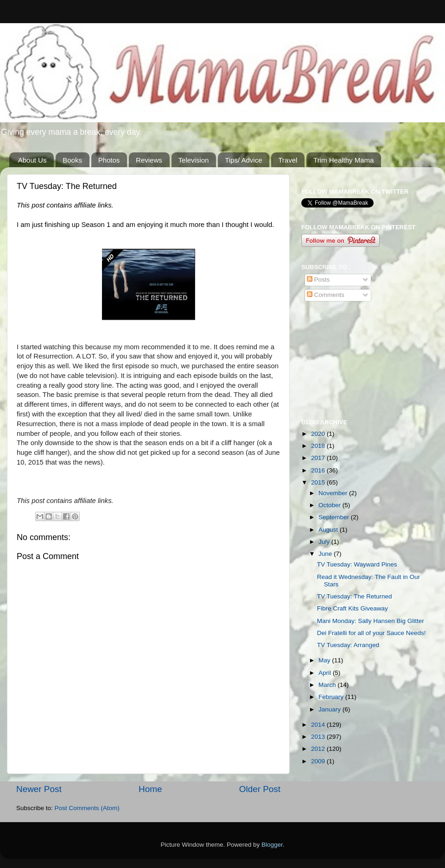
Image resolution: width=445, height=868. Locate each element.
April (326, 673)
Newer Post (39, 789)
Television (194, 160)
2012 (319, 749)
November (334, 493)
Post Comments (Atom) (87, 808)
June (326, 554)
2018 (319, 446)
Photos (109, 160)
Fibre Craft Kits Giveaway (353, 608)
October (331, 505)
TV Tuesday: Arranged (348, 645)
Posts (318, 280)
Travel (288, 160)
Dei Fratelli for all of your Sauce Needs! (372, 633)
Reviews (149, 160)
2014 (319, 725)
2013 (319, 737)
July (325, 542)
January (331, 709)
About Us (32, 160)
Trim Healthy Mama (343, 160)
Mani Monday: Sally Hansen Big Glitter (371, 621)
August (329, 530)
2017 (319, 458)
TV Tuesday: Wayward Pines (357, 564)
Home (150, 789)
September (335, 517)
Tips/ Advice (243, 160)
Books (72, 160)
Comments (326, 295)
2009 (319, 761)
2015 (319, 482)
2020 (319, 434)
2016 (319, 470)
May (325, 660)
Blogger (272, 845)
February (332, 697)
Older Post (260, 789)
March (328, 685)
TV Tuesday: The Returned (355, 596)
